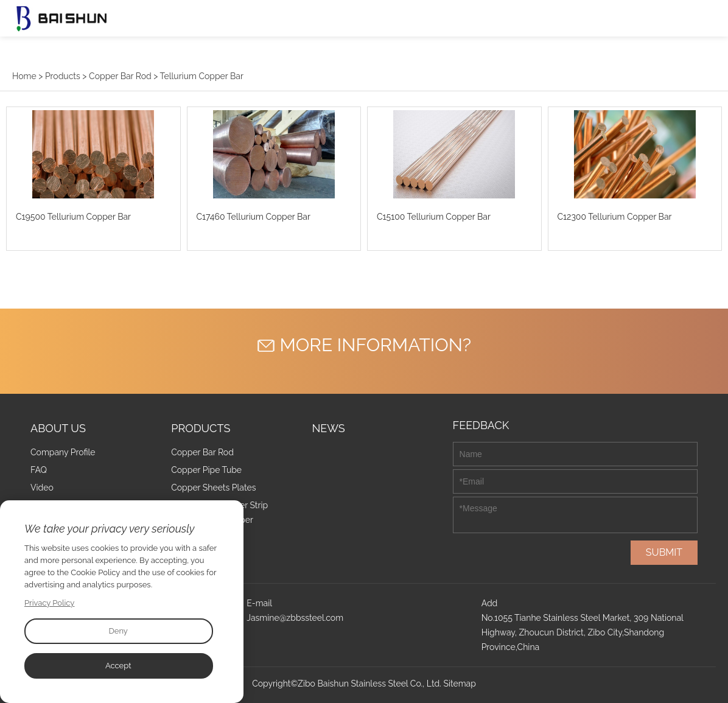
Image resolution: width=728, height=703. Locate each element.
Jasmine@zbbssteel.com (295, 618)
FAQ (39, 470)
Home (24, 76)
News (328, 428)
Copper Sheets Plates (213, 488)
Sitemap (459, 684)
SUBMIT (664, 552)
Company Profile (63, 452)
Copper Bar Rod (120, 76)
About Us (58, 428)
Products (63, 76)
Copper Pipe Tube (206, 470)
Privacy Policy (50, 603)
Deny (118, 631)
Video (42, 488)
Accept (118, 666)
